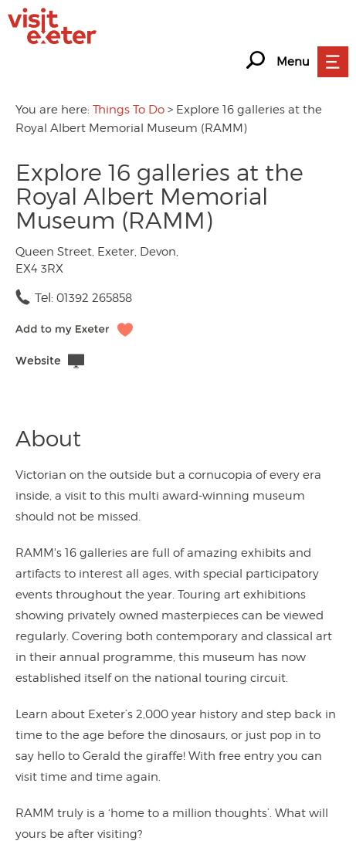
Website (38, 361)
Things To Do (129, 110)
